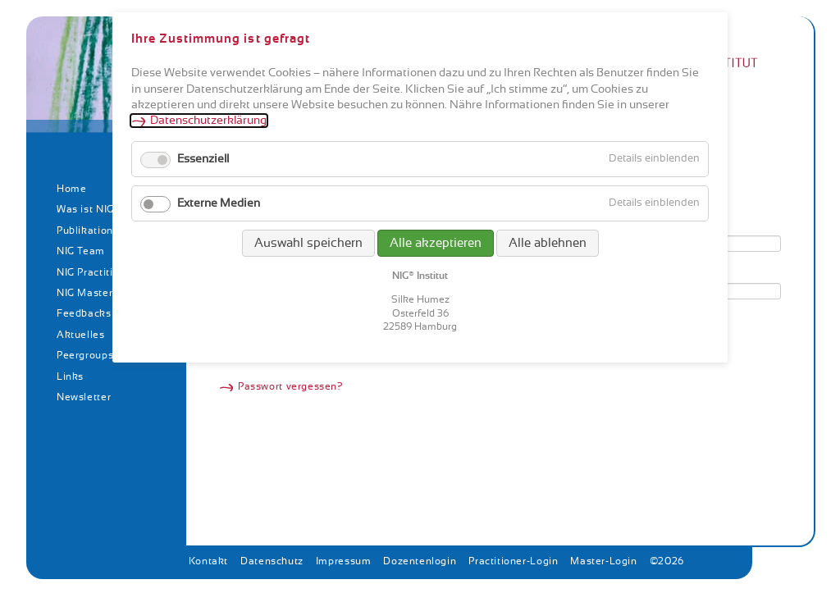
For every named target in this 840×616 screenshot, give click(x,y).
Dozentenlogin (420, 561)
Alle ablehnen (548, 243)
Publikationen (91, 230)
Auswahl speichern (308, 243)
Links (70, 376)
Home (71, 189)
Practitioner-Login (513, 561)
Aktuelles (81, 335)
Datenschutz (272, 561)
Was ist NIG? (88, 209)
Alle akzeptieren (436, 243)
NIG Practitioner (96, 272)
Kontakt (208, 561)
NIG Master (84, 293)
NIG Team (81, 251)
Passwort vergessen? (291, 386)
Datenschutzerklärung (208, 121)
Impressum (344, 561)
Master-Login (603, 561)
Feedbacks (84, 313)
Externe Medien (219, 203)
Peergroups (85, 355)
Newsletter (84, 397)
